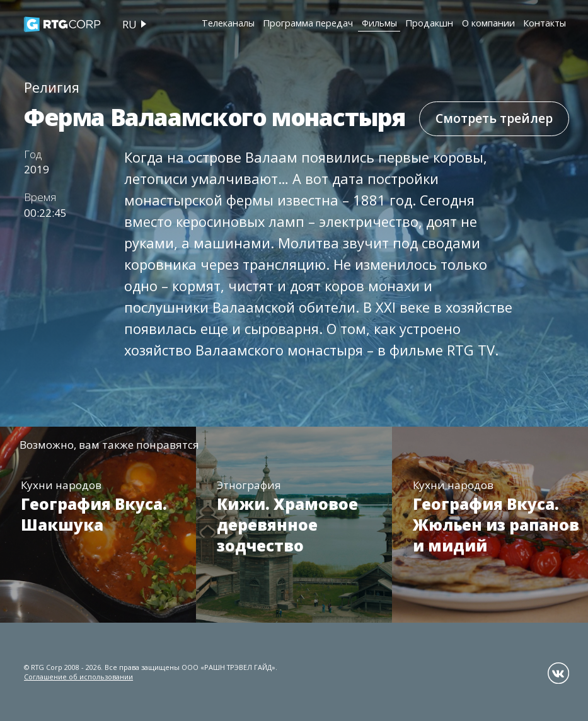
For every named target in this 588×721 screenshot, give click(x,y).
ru (130, 24)
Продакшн (429, 23)
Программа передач (308, 23)
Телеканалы (228, 23)
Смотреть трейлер (494, 118)
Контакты (545, 23)
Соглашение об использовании (78, 677)
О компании (488, 23)
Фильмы (379, 23)
